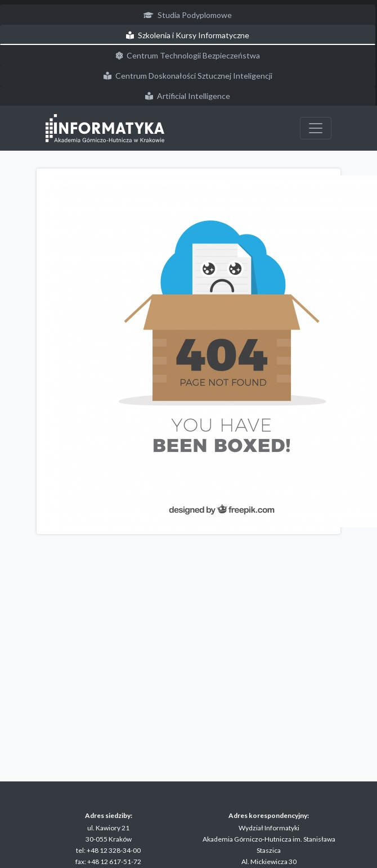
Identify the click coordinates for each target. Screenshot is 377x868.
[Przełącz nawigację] (316, 128)
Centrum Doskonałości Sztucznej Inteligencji (188, 76)
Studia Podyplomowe (188, 15)
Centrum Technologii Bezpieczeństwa (188, 55)
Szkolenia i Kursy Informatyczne (188, 35)
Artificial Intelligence (188, 96)
